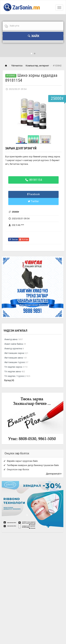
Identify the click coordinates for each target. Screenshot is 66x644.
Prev (10, 114)
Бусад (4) (9, 380)
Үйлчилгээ (17, 66)
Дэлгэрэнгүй (54, 474)
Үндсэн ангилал (15, 331)
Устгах (24, 239)
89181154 (33, 180)
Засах (13, 239)
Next (57, 114)
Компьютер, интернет (37, 66)
